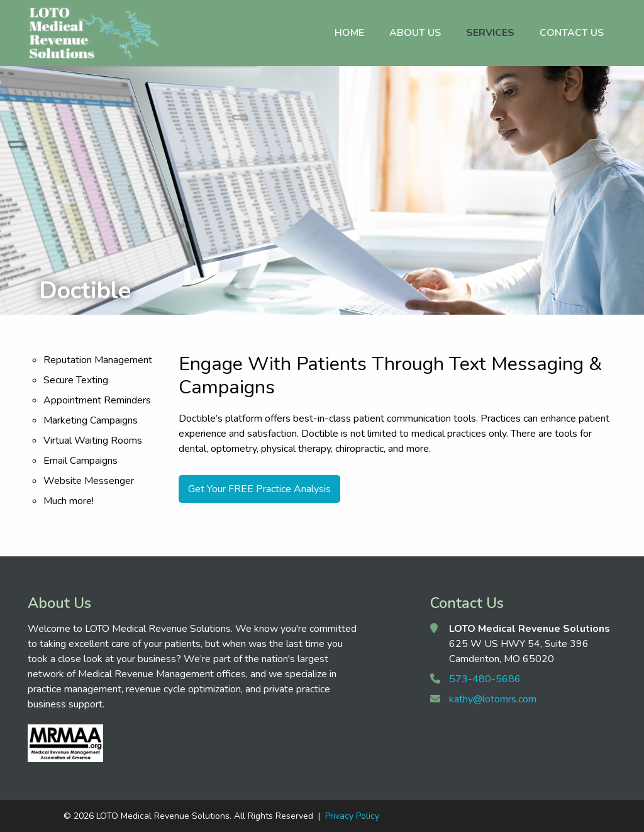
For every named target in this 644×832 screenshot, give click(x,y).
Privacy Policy (352, 816)
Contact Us (572, 33)
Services (490, 33)
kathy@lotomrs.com (493, 699)
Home (349, 33)
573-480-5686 (485, 679)
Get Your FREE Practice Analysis (259, 489)
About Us (415, 33)
